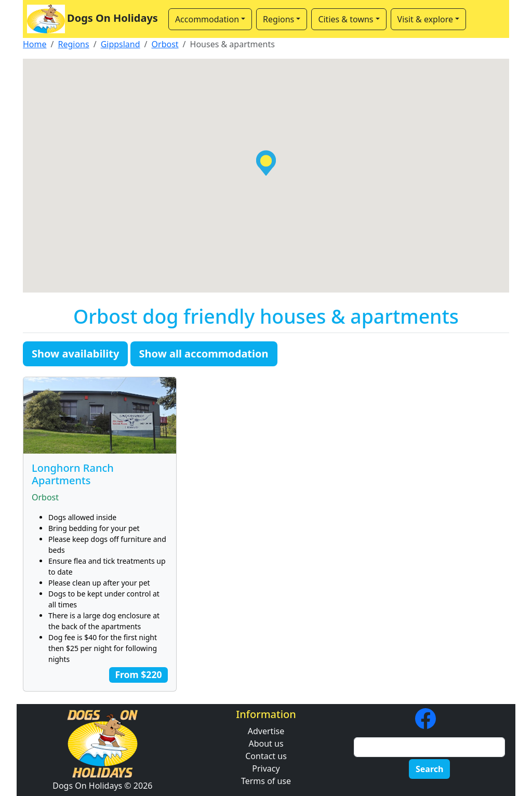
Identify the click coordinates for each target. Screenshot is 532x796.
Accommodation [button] (207, 19)
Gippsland (121, 44)
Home (35, 44)
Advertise (266, 731)
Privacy (266, 768)
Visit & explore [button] (425, 19)
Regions (73, 44)
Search (429, 769)
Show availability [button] (75, 354)
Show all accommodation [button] (204, 354)
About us (266, 744)
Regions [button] (278, 19)
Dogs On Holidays (92, 19)
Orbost (165, 44)
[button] (266, 163)
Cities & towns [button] (345, 19)
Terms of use (266, 781)
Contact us (266, 756)
